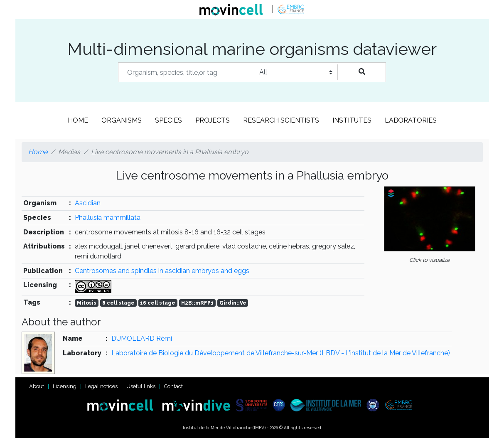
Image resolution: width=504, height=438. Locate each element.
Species (168, 120)
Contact (173, 386)
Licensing (65, 386)
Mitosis (87, 303)
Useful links (141, 386)
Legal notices (101, 386)
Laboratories (411, 120)
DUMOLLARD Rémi (142, 338)
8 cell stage (118, 303)
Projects (213, 120)
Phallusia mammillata (108, 218)
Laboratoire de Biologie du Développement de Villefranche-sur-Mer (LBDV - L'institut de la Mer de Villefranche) (281, 353)
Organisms (122, 120)
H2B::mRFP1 (197, 303)
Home (78, 120)
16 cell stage (158, 303)
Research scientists (281, 120)
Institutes (352, 120)
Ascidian (88, 203)
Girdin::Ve (233, 303)
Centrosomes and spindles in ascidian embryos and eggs (162, 271)
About (37, 386)
